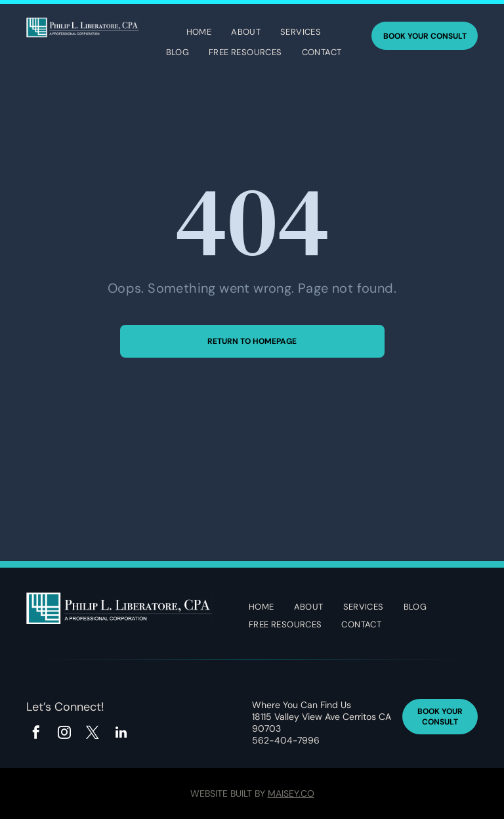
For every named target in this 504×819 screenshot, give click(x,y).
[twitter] (93, 734)
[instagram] (64, 734)
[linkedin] (121, 734)
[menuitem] (199, 33)
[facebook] (36, 734)
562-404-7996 (286, 740)
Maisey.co (291, 793)
